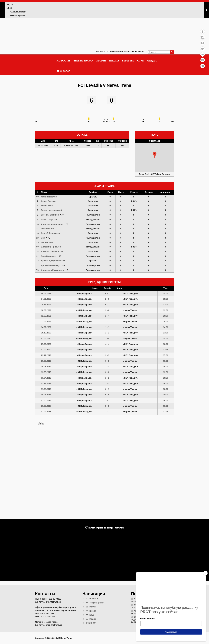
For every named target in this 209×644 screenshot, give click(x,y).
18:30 (166, 299)
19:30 (166, 338)
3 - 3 (107, 355)
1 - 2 (107, 333)
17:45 (166, 350)
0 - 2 (107, 305)
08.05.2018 (46, 395)
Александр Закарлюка (52, 224)
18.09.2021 (46, 310)
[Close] (205, 573)
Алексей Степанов (50, 251)
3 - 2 (107, 322)
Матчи (101, 61)
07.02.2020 (46, 350)
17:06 (166, 355)
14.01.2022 (46, 299)
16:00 (166, 344)
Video (41, 423)
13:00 (166, 305)
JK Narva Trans (102, 52)
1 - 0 (107, 361)
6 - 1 (107, 389)
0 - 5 (107, 395)
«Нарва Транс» (83, 61)
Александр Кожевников (53, 270)
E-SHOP (63, 71)
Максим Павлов (49, 197)
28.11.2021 (46, 305)
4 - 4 (107, 344)
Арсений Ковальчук (51, 265)
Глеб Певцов (47, 229)
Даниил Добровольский (53, 261)
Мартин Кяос (47, 242)
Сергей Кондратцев (51, 233)
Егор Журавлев (49, 256)
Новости (63, 61)
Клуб (140, 61)
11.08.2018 (46, 389)
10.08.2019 (46, 367)
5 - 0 (107, 406)
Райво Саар (47, 220)
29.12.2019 (46, 355)
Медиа (152, 61)
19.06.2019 (46, 372)
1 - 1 (107, 327)
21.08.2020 (46, 338)
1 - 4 (107, 316)
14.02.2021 (46, 327)
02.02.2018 (46, 412)
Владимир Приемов (51, 247)
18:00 (166, 395)
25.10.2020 (46, 333)
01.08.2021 (46, 316)
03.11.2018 (46, 383)
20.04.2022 (46, 293)
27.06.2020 (46, 344)
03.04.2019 (46, 378)
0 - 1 (107, 293)
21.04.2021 (46, 322)
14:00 (166, 327)
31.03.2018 (46, 406)
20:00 (166, 322)
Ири (43, 238)
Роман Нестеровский (51, 210)
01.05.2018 (46, 400)
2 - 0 (107, 299)
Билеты (128, 61)
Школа (114, 61)
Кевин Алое (47, 206)
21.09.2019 (46, 361)
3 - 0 (107, 310)
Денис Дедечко (49, 201)
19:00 (166, 293)
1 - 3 (107, 367)
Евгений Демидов (50, 215)
